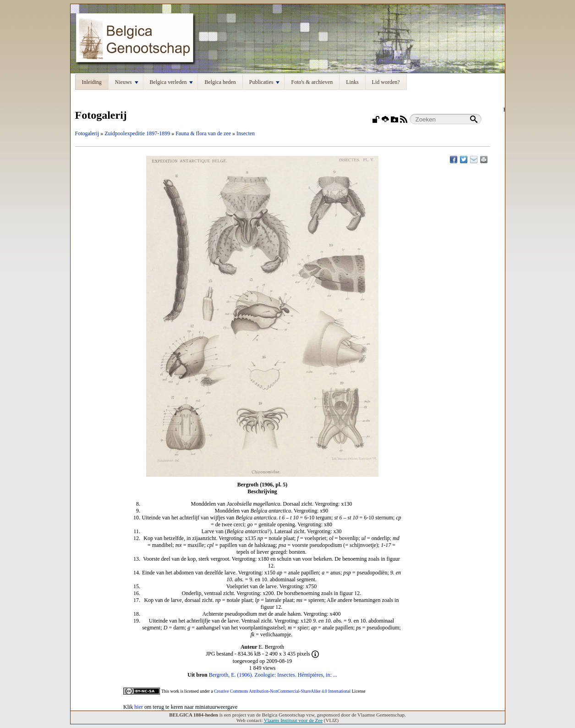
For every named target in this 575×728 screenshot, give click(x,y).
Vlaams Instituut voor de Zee (293, 720)
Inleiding (92, 82)
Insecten (246, 133)
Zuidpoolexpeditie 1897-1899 (137, 133)
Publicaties (265, 82)
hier (139, 707)
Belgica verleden (172, 82)
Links (352, 82)
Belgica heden (220, 82)
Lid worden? (386, 82)
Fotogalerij (87, 133)
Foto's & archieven (312, 82)
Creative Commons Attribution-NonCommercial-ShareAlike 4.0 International (282, 691)
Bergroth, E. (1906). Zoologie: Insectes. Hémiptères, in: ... (273, 675)
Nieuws (127, 82)
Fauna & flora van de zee (203, 133)
